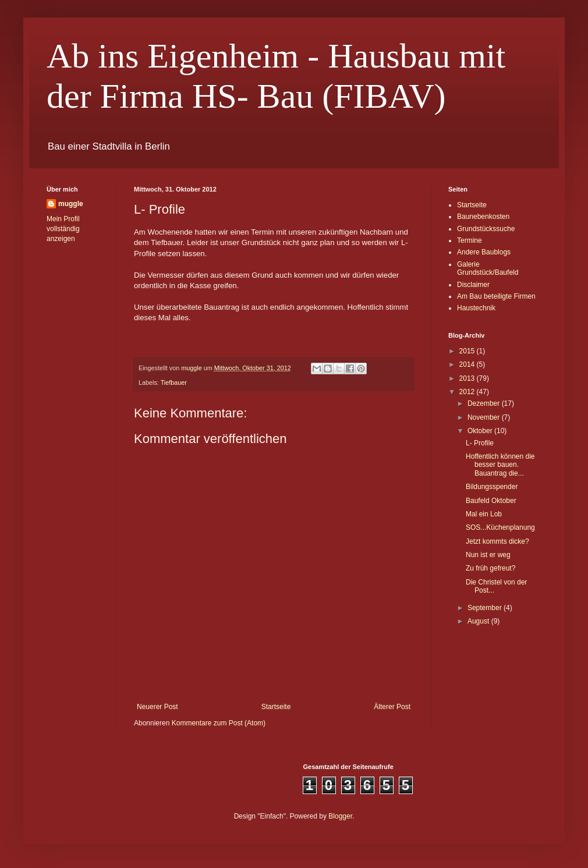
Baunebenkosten (483, 217)
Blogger (340, 816)
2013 (468, 378)
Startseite (276, 707)
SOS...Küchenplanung (500, 527)
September (486, 608)
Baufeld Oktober (491, 501)
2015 (468, 351)
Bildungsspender (492, 487)
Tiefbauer (174, 382)
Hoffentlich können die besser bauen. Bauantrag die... (500, 465)
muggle (71, 204)
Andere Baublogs (484, 252)
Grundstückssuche (486, 229)
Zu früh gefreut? (490, 568)
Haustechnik (476, 308)
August (479, 621)
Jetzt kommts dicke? (497, 541)
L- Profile (480, 443)
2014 (468, 364)
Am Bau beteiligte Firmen (496, 296)
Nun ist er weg (488, 555)
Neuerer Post (157, 707)
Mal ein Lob (484, 514)
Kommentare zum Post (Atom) (219, 723)
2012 (468, 392)
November (485, 417)
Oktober (481, 431)
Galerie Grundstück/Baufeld (488, 268)
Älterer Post (392, 707)
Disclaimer (473, 285)
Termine (470, 240)
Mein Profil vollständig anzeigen (63, 229)
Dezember (485, 403)
